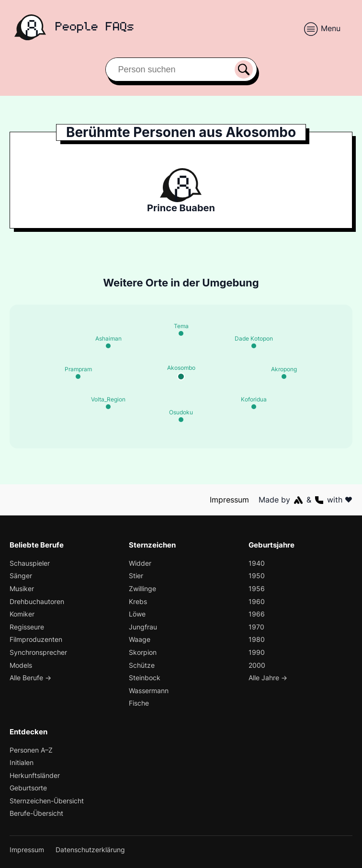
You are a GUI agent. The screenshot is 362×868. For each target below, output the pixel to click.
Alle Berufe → (31, 678)
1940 (256, 563)
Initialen (22, 762)
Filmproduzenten (36, 640)
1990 (256, 652)
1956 (256, 588)
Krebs (138, 601)
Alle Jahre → (268, 678)
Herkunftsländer (35, 775)
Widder (140, 563)
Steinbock (145, 678)
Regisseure (27, 627)
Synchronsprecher (39, 652)
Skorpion (143, 652)
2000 (257, 665)
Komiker (23, 614)
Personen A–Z (32, 750)
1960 (256, 601)
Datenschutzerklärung (91, 850)
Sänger (21, 576)
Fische (139, 703)
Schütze (142, 665)
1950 (256, 576)
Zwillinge (143, 588)
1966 (256, 614)
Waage (140, 640)
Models (21, 665)
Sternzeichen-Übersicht (47, 801)
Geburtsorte (28, 788)
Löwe (137, 614)
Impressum (230, 500)
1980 (256, 640)
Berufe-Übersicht (37, 814)
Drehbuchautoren (37, 601)
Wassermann (149, 691)
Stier (136, 576)
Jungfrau (143, 627)
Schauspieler (30, 563)
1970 (256, 627)
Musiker (22, 588)
